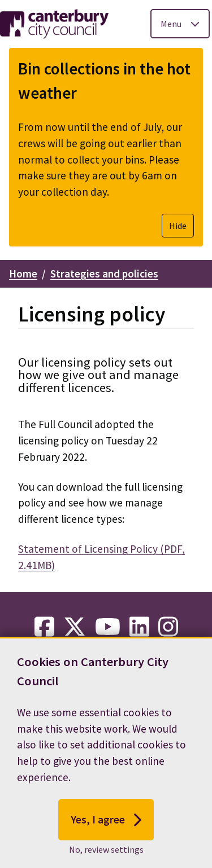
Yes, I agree (106, 823)
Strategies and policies (104, 274)
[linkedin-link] (139, 627)
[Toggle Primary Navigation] (180, 24)
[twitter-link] (75, 627)
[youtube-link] (108, 627)
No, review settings (106, 853)
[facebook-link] (44, 627)
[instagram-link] (168, 627)
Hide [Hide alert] (178, 226)
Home (23, 274)
